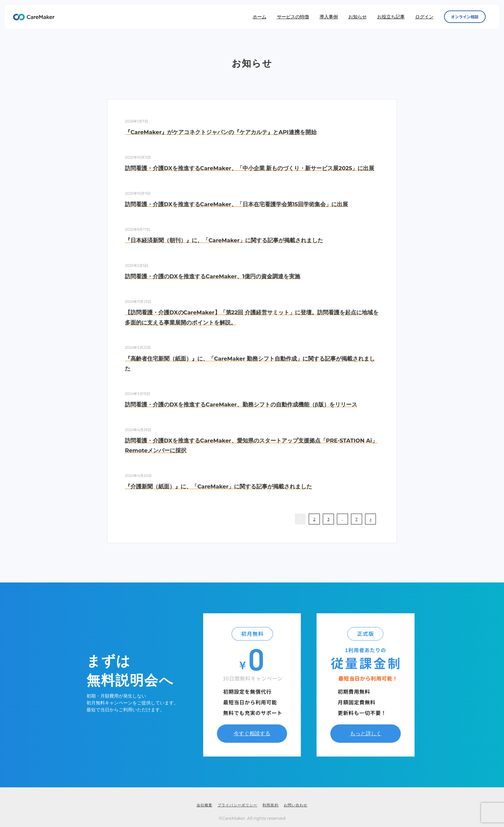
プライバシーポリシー (237, 805)
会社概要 (204, 805)
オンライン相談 (465, 17)
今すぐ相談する (252, 733)
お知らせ (358, 17)
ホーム (260, 17)
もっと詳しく (366, 733)
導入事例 (329, 17)
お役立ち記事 (391, 17)
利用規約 (270, 805)
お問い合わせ (296, 805)
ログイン (424, 17)
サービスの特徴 (293, 17)
